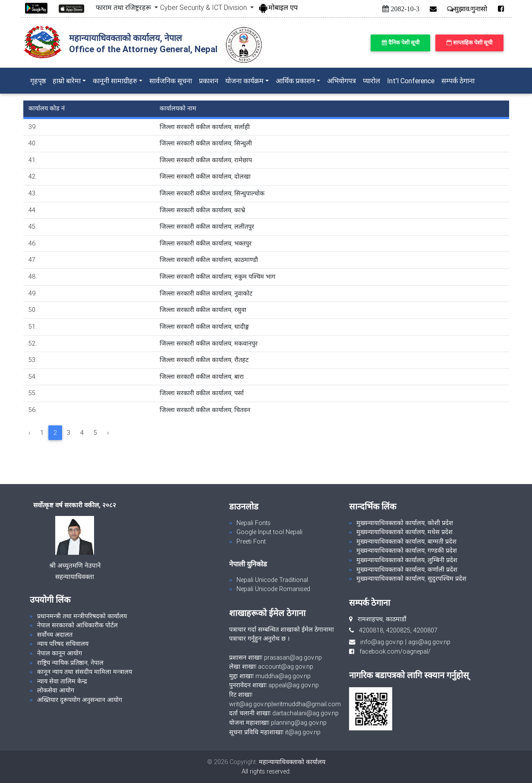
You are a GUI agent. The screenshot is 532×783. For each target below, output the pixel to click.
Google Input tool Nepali (269, 532)
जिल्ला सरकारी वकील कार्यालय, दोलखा (205, 176)
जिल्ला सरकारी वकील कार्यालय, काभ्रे (202, 210)
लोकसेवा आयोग (56, 690)
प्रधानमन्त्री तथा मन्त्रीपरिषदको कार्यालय (82, 616)
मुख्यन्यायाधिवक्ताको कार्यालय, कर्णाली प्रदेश (407, 569)
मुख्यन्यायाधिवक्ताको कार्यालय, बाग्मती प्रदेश (406, 541)
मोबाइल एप (278, 7)
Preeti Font (251, 541)
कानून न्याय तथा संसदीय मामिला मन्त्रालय (85, 672)
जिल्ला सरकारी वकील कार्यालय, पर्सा (202, 393)
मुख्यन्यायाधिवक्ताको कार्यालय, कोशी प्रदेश (405, 523)
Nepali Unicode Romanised (273, 589)
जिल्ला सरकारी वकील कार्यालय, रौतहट (204, 360)
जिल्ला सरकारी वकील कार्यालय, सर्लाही (205, 127)
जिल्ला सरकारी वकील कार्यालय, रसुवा (203, 310)
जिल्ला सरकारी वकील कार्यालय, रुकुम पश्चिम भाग (217, 277)
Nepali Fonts (253, 523)
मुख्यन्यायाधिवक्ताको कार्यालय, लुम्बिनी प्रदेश (407, 560)
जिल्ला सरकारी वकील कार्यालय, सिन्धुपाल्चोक (212, 193)
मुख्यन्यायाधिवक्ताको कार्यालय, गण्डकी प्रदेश (407, 550)
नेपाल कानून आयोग (60, 653)
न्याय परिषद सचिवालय (63, 644)
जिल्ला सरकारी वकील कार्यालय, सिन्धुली (206, 143)
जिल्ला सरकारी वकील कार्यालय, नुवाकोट (206, 293)
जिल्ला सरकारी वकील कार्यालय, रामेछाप (206, 160)
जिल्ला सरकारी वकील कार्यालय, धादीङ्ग (204, 327)
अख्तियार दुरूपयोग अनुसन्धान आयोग (80, 700)
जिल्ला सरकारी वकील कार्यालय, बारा (202, 377)
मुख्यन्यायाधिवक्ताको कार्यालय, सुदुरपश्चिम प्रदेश (411, 579)
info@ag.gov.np (382, 642)
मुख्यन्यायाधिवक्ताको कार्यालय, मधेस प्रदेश (405, 532)
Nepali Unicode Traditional (272, 580)
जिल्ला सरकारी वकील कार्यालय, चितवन (205, 410)
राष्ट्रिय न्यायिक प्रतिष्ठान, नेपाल (70, 663)
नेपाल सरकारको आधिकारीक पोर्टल (77, 625)
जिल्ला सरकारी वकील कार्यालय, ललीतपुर (207, 226)
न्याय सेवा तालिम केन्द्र (62, 681)
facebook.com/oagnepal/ (392, 651)
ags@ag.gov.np (429, 642)
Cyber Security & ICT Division (204, 7)
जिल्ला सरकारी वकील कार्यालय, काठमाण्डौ (209, 260)
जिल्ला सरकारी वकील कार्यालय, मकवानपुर (209, 343)
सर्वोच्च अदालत (55, 635)
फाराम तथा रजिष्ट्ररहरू (124, 7)
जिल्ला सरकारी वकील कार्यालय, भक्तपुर (206, 243)
